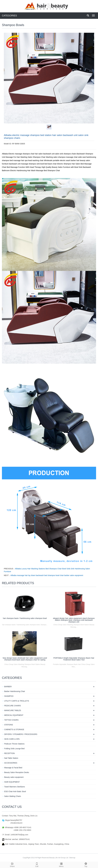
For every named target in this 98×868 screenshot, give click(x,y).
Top (86, 865)
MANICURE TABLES (13, 710)
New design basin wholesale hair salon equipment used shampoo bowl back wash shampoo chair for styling (25, 659)
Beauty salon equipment (14, 777)
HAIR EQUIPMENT (12, 782)
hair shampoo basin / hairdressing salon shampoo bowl (25, 618)
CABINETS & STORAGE (14, 729)
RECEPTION (9, 753)
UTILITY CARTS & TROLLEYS (17, 701)
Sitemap (72, 858)
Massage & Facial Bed (13, 768)
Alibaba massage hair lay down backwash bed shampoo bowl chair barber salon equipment (47, 575)
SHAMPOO (9, 696)
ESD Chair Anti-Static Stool (15, 791)
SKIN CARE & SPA (12, 739)
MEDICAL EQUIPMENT (14, 715)
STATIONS (9, 725)
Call (37, 865)
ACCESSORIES (11, 763)
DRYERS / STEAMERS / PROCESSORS (21, 734)
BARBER (8, 687)
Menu (61, 865)
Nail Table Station (11, 758)
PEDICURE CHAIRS (13, 706)
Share (12, 865)
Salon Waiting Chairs (13, 796)
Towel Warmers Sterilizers (15, 787)
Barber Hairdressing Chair (15, 691)
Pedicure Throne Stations (14, 744)
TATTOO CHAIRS (11, 720)
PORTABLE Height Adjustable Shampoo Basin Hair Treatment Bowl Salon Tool (74, 659)
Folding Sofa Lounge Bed (14, 749)
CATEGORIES (9, 16)
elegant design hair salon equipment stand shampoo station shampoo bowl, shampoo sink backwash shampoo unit (74, 620)
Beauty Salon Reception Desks (17, 772)
